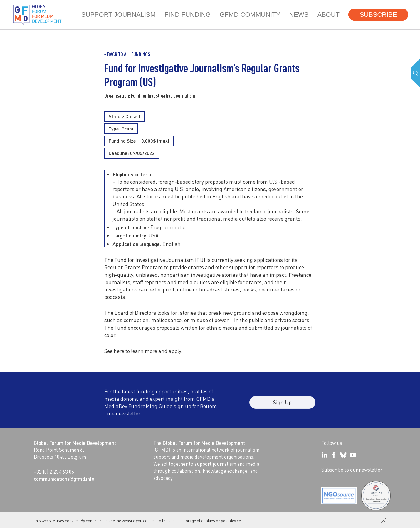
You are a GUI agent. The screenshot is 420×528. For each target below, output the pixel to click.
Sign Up (282, 405)
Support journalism (119, 15)
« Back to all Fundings (127, 54)
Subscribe (378, 15)
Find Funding (188, 15)
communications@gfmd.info (64, 479)
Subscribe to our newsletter (352, 470)
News (299, 15)
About (328, 15)
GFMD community (250, 15)
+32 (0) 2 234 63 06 (54, 472)
